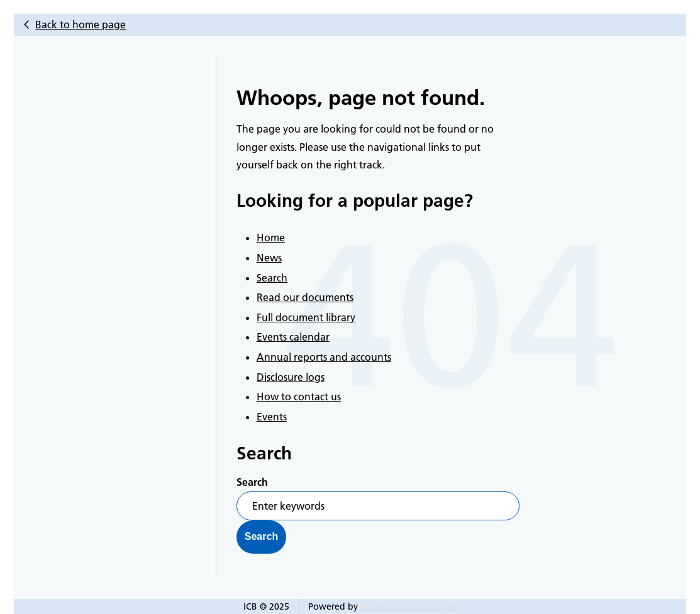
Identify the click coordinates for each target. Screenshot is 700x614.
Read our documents (305, 297)
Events (272, 417)
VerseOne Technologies (408, 606)
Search (272, 278)
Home (271, 238)
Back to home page (81, 25)
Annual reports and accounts (324, 357)
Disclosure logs (291, 377)
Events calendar (293, 337)
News (269, 258)
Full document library (306, 317)
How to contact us (299, 397)
